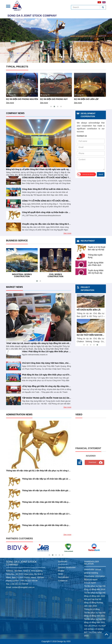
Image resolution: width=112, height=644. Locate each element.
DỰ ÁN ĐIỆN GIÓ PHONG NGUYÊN (22, 99)
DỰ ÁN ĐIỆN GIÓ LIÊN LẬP (86, 99)
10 (63, 57)
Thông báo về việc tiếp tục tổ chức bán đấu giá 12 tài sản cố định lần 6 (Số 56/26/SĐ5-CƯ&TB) (65, 514)
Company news (15, 113)
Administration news (19, 415)
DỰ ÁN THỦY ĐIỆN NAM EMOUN (92, 335)
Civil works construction (56, 275)
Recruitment (88, 241)
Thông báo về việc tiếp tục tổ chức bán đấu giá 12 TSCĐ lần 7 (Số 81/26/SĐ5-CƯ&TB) (61, 479)
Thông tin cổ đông (92, 609)
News (61, 574)
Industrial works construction (22, 275)
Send (101, 174)
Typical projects (17, 67)
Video (79, 415)
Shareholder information (94, 576)
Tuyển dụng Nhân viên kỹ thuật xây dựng (96, 273)
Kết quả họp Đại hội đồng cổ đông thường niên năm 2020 (93, 603)
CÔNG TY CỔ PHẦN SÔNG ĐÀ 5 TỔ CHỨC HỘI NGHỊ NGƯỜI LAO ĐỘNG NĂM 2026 (60, 201)
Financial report (91, 579)
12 (68, 57)
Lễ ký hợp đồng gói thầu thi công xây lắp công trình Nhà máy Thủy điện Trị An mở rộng (62, 386)
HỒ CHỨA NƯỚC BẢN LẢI (89, 310)
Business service (17, 241)
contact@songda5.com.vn (23, 587)
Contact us (63, 581)
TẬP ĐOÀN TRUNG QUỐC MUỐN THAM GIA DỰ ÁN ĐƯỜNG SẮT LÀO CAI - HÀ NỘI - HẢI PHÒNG (66, 398)
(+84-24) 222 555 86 (29, 581)
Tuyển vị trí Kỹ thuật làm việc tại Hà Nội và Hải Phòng (97, 250)
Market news (14, 287)
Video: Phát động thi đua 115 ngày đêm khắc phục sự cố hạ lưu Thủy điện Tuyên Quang (62, 351)
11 (66, 57)
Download (92, 462)
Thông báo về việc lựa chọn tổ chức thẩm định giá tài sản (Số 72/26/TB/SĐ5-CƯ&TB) (61, 491)
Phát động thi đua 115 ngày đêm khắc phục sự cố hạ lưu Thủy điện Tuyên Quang (59, 375)
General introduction (67, 567)
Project (61, 571)
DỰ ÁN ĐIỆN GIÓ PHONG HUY (54, 99)
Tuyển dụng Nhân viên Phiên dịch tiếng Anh (96, 265)
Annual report (90, 583)
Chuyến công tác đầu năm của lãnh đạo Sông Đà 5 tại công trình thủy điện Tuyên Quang (63, 224)
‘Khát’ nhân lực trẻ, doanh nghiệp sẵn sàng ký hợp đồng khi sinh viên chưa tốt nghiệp (46, 343)
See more (10, 103)
